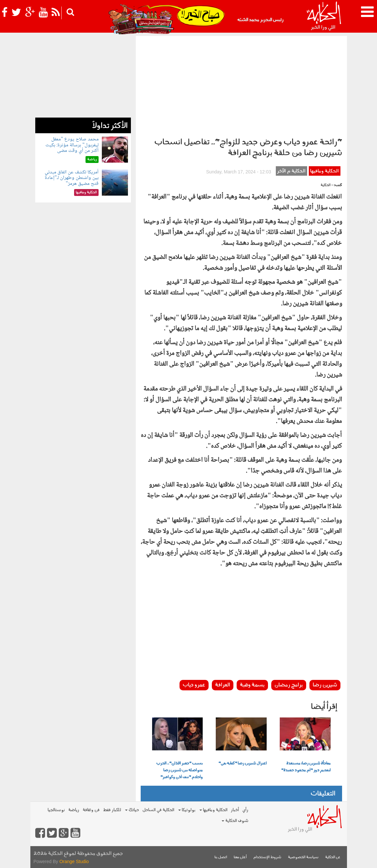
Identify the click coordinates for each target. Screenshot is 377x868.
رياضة (74, 810)
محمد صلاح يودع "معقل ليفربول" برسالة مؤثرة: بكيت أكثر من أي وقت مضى (72, 145)
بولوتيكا (187, 810)
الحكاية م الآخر (291, 171)
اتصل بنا (221, 857)
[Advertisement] (241, 85)
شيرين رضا (325, 685)
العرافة (223, 685)
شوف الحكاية (235, 821)
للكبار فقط (112, 810)
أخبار (235, 810)
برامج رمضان (289, 685)
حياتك (132, 810)
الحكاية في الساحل (158, 810)
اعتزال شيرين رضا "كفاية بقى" (243, 764)
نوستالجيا (56, 810)
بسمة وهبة (252, 685)
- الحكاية (327, 185)
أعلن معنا (240, 857)
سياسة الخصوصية (303, 857)
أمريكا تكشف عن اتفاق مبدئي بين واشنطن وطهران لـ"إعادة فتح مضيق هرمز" (72, 178)
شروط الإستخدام (267, 857)
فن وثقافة (91, 810)
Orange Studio (74, 861)
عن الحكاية (333, 857)
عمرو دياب (194, 685)
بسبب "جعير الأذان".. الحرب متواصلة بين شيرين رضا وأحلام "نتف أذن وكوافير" (179, 770)
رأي (245, 810)
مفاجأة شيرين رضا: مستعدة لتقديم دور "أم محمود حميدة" (306, 767)
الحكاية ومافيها (324, 171)
